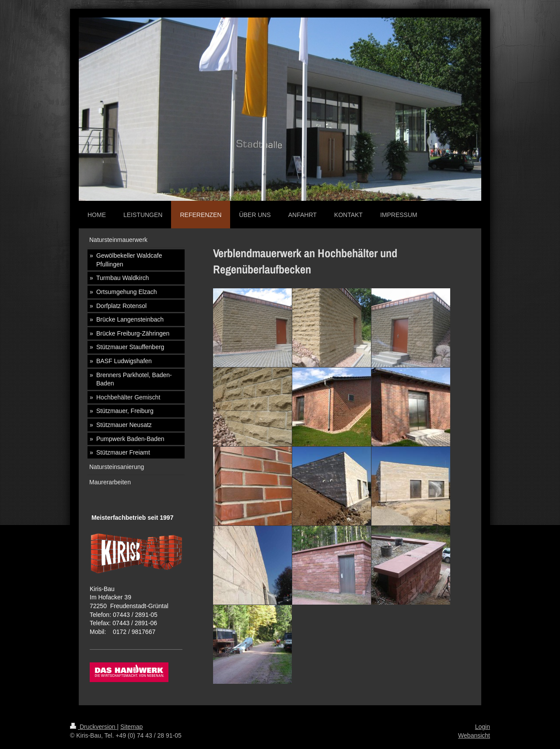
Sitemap (131, 727)
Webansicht (474, 735)
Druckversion (93, 727)
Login (483, 727)
